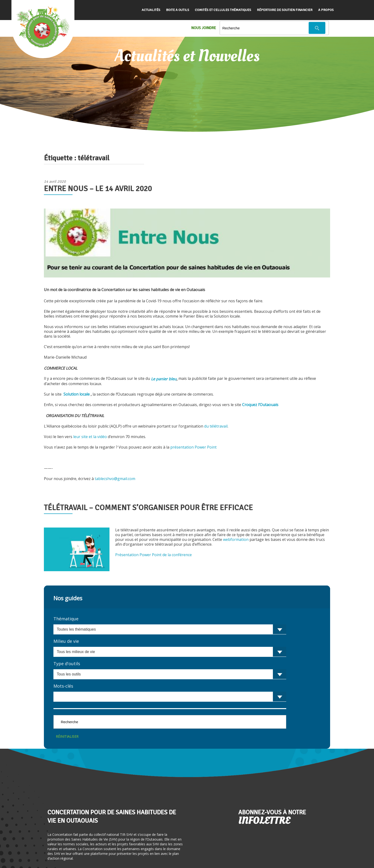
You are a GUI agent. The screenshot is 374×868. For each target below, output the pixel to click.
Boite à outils (178, 10)
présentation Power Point (194, 447)
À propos (326, 10)
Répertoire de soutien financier (285, 10)
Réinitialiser (67, 736)
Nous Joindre (204, 28)
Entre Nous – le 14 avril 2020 (98, 189)
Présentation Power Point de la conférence (154, 555)
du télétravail (216, 426)
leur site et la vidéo (91, 437)
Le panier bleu (164, 379)
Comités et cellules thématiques (223, 10)
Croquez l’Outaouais (260, 405)
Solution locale (76, 394)
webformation (236, 539)
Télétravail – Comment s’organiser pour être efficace (148, 508)
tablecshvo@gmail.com (115, 479)
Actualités (151, 10)
